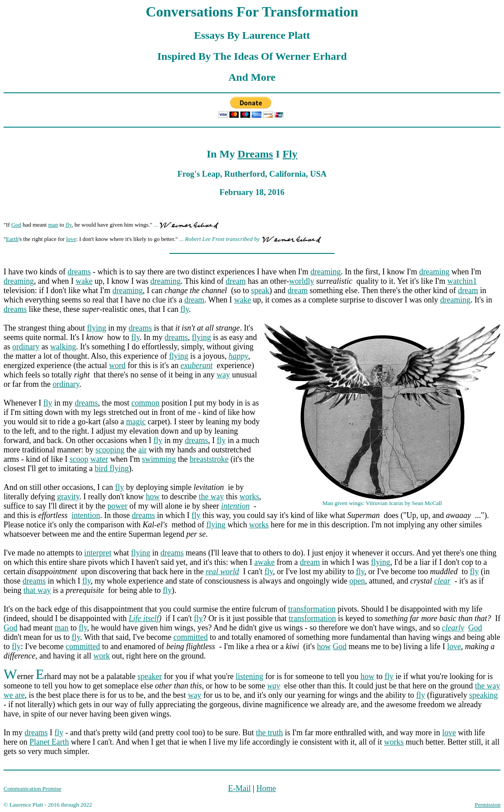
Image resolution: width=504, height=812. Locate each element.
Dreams (256, 154)
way (223, 375)
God (16, 225)
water (99, 459)
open (357, 581)
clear (442, 581)
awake (264, 562)
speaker (150, 676)
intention (86, 515)
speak (260, 290)
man (53, 225)
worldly (302, 281)
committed (191, 637)
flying (97, 328)
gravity (68, 497)
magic (136, 422)
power (118, 506)
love (71, 239)
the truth (270, 733)
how (153, 497)
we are (14, 695)
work (101, 656)
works (249, 497)
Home (266, 788)
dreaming (326, 272)
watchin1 (462, 281)
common (145, 403)
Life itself (144, 618)
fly (69, 225)
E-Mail (239, 788)
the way (211, 497)
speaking (483, 695)
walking (63, 347)
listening (249, 676)
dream (236, 281)
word (118, 365)
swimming (159, 459)
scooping (110, 450)
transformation (312, 609)
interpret (98, 553)
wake (84, 281)
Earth (12, 239)
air (143, 450)
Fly (290, 154)
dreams (79, 272)
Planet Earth (49, 742)
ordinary (26, 347)
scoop (79, 459)
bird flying (112, 468)
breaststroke (209, 459)
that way (37, 590)
